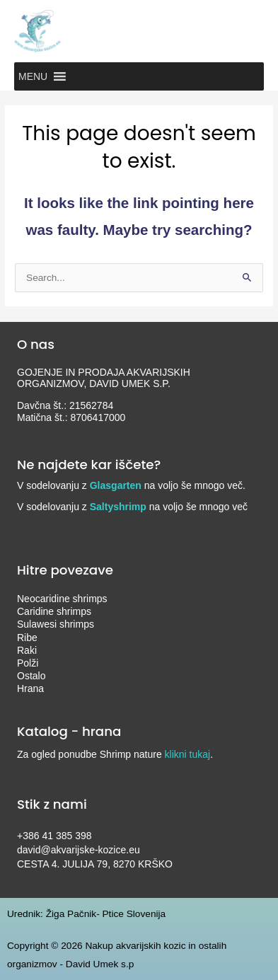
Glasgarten (116, 485)
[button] (33, 76)
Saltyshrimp (118, 507)
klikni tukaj (188, 754)
